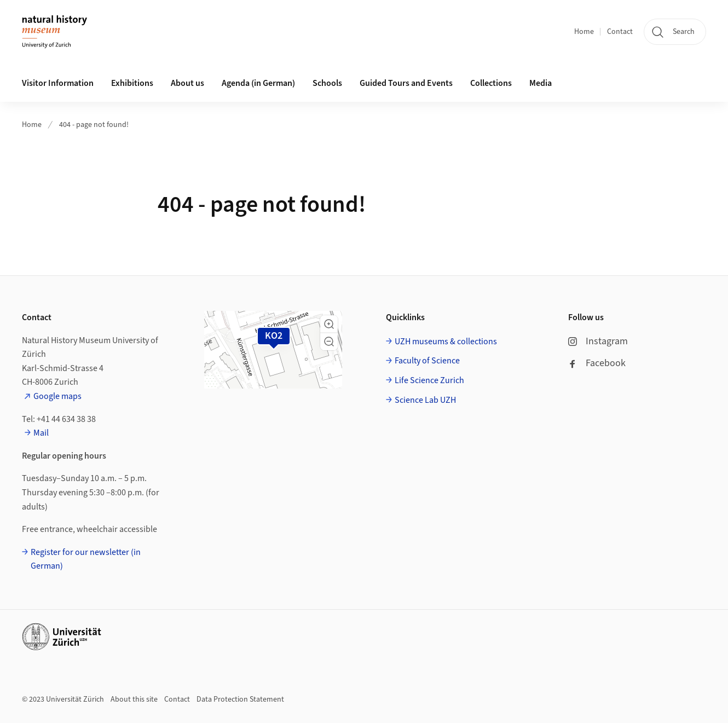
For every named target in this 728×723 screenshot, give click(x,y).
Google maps (57, 396)
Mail (41, 433)
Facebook (597, 363)
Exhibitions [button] (132, 83)
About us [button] (187, 83)
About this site (134, 699)
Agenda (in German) (258, 83)
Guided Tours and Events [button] (406, 83)
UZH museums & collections (446, 342)
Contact (620, 32)
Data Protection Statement (240, 699)
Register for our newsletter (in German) (86, 559)
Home (584, 32)
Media (541, 83)
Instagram (598, 341)
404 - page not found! (94, 125)
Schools (327, 83)
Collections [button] (491, 83)
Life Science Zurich (429, 380)
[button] (329, 324)
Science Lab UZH (425, 400)
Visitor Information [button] (58, 83)
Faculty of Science (427, 361)
